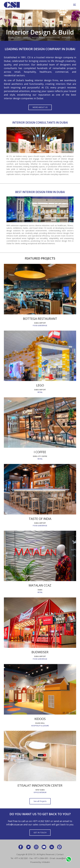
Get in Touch (40, 833)
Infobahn (46, 862)
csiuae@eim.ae (63, 858)
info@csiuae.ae (14, 824)
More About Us (40, 107)
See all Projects (40, 801)
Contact (60, 854)
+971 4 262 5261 (41, 821)
